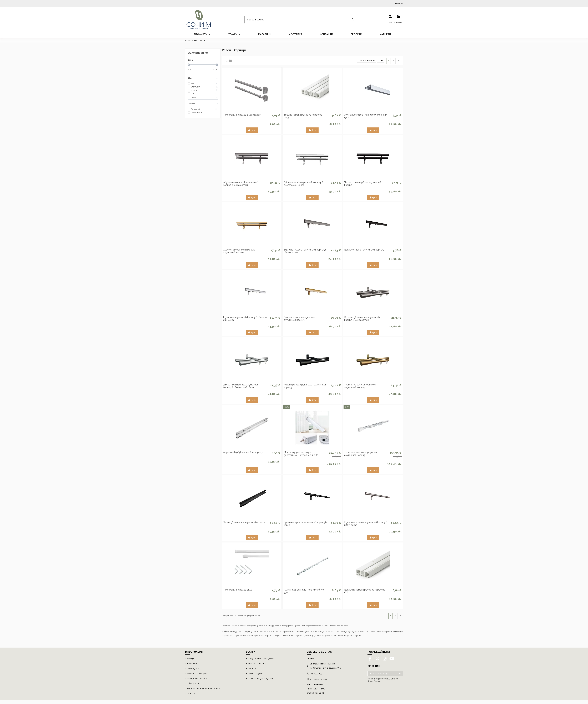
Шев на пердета (256, 673)
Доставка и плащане (197, 673)
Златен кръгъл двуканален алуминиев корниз (360, 386)
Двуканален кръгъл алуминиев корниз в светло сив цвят (241, 386)
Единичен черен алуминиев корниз (364, 250)
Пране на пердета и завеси (261, 678)
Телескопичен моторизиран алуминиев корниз (361, 454)
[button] (202, 34)
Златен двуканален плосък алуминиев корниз (239, 251)
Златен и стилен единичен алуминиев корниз (299, 319)
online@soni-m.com (319, 679)
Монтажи (252, 668)
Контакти (192, 664)
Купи (252, 130)
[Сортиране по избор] (367, 61)
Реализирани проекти (197, 678)
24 (381, 61)
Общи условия (194, 683)
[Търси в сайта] (353, 20)
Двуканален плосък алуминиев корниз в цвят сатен (241, 184)
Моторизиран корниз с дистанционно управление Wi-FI (303, 454)
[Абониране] (400, 674)
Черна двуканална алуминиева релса (244, 522)
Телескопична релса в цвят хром (242, 115)
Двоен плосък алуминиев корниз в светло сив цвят (303, 184)
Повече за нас (193, 668)
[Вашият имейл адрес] (382, 674)
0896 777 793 (316, 673)
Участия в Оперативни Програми (203, 688)
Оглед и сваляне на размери (261, 659)
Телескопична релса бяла (238, 590)
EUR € (399, 4)
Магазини (192, 659)
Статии (191, 693)
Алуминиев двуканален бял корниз (243, 452)
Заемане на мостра (257, 664)
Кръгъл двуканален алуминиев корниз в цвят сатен (362, 319)
